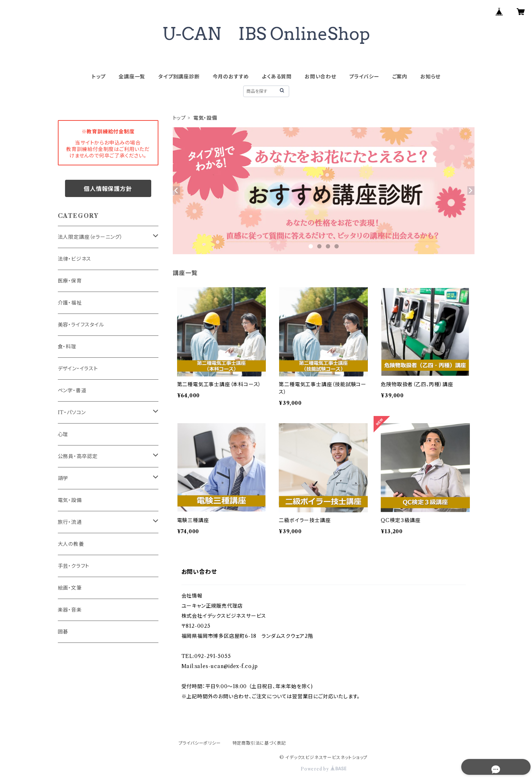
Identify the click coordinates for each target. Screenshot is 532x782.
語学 (63, 478)
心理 (63, 434)
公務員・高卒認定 (78, 456)
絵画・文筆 (70, 588)
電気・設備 (70, 500)
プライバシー (364, 77)
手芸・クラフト (74, 566)
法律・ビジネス (75, 259)
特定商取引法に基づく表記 (259, 743)
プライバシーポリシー (200, 743)
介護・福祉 (70, 303)
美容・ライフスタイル (81, 325)
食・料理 (67, 347)
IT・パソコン (72, 412)
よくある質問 (277, 77)
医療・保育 (70, 281)
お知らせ (430, 77)
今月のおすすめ (231, 77)
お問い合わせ (320, 77)
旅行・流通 (70, 522)
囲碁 (63, 632)
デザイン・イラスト (78, 369)
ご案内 (400, 77)
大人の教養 (71, 544)
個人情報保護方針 (108, 189)
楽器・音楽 (70, 610)
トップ (99, 77)
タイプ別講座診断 (179, 77)
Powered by (323, 769)
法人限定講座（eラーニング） (90, 237)
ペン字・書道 (72, 390)
